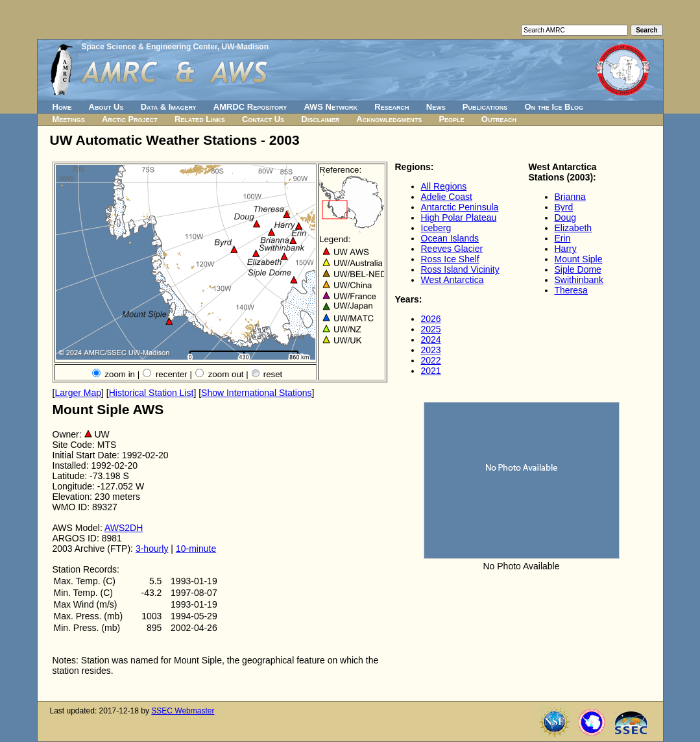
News (436, 107)
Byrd (564, 207)
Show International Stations (256, 393)
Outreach (499, 119)
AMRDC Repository (250, 107)
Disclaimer (320, 119)
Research (392, 107)
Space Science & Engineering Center (150, 47)
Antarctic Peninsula (460, 207)
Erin (563, 238)
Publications (485, 107)
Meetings (69, 119)
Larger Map (78, 393)
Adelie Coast (447, 197)
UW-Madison (245, 47)
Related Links (200, 119)
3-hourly (152, 549)
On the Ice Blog (554, 107)
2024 (431, 340)
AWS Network (331, 107)
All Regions (444, 186)
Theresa (571, 290)
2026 (431, 319)
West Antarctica (453, 280)
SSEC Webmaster (183, 711)
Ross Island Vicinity (460, 269)
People (451, 119)
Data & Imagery (169, 107)
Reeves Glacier (452, 249)
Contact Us (263, 119)
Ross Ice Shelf (450, 259)
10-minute (196, 549)
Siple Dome (578, 269)
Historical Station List (151, 393)
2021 (431, 371)
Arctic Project (130, 119)
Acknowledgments (389, 119)
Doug (565, 217)
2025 (431, 329)
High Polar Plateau (459, 217)
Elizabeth (573, 228)
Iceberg (436, 228)
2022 (431, 360)
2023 (431, 350)
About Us (106, 107)
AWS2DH (124, 528)
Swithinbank (579, 280)
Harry (566, 249)
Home (62, 107)
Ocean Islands (450, 238)
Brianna (570, 197)
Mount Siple (579, 259)
